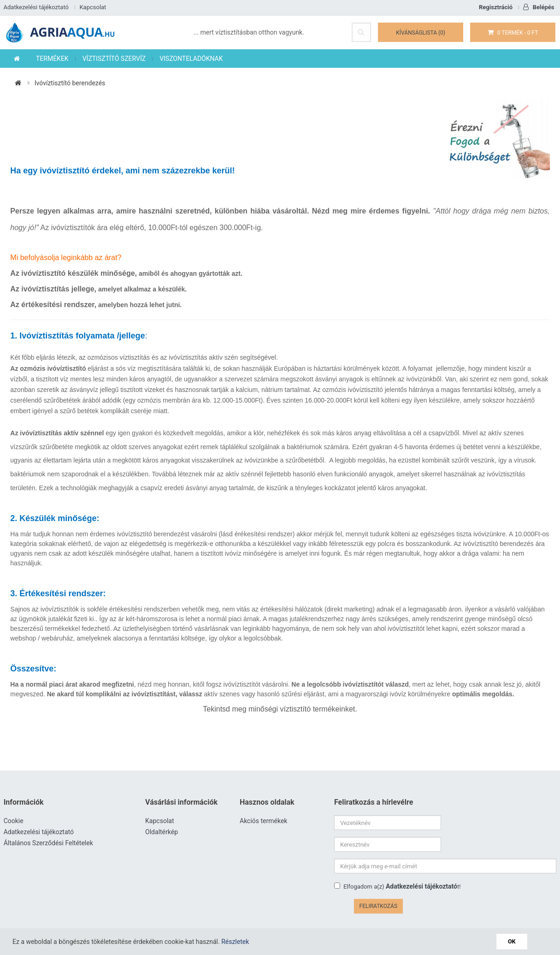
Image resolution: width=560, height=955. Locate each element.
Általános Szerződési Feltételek (48, 844)
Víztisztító (312, 912)
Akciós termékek (263, 822)
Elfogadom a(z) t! (398, 866)
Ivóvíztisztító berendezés (70, 83)
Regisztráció (496, 7)
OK (513, 941)
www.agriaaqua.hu (270, 912)
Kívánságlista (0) (422, 33)
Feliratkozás (532, 867)
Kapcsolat (93, 7)
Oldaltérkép (162, 833)
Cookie (14, 822)
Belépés (539, 7)
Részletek (235, 942)
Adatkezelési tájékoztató (36, 7)
